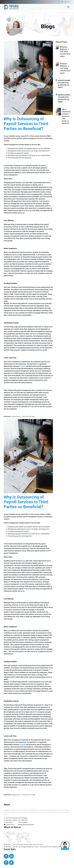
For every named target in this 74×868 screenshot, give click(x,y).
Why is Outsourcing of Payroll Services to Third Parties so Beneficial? (66, 116)
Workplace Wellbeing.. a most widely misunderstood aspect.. (65, 52)
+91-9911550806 (23, 822)
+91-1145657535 (23, 820)
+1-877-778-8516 (23, 818)
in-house (22, 366)
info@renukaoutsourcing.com (26, 825)
